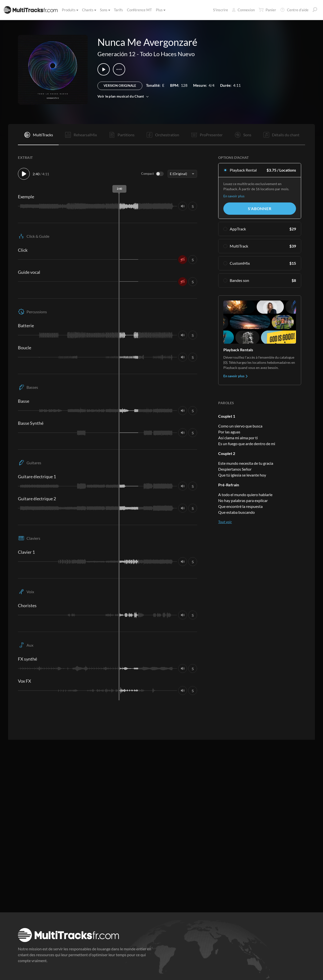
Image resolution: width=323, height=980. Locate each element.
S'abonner (260, 208)
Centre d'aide (294, 10)
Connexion (243, 10)
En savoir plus (234, 196)
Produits (70, 10)
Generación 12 (116, 54)
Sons (105, 10)
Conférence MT (139, 10)
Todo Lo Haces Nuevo (167, 54)
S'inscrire (221, 10)
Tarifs (118, 10)
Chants (89, 10)
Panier (267, 10)
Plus (160, 10)
